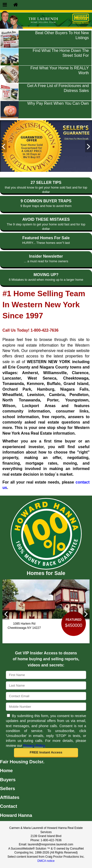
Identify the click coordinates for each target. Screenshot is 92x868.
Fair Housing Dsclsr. (22, 762)
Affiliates (10, 797)
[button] (46, 753)
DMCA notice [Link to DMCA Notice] (46, 861)
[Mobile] (46, 707)
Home (6, 771)
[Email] (46, 696)
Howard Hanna (16, 815)
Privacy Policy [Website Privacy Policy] (34, 746)
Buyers (8, 780)
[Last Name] (46, 685)
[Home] (16, 5)
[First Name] (46, 675)
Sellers (7, 788)
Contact (9, 806)
